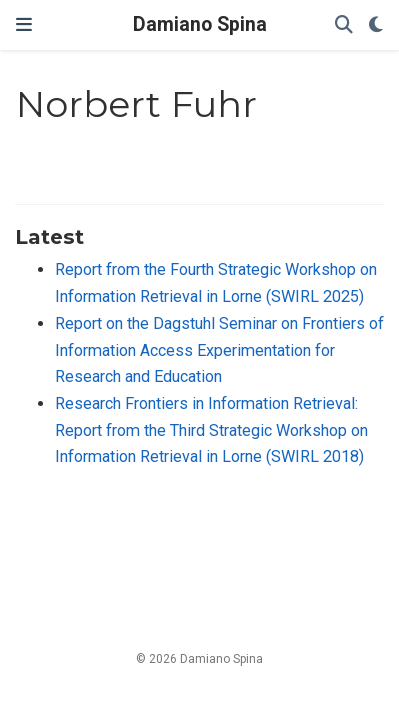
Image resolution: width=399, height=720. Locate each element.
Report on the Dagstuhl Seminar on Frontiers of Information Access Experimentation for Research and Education (219, 350)
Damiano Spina (200, 24)
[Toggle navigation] (24, 25)
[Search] (344, 25)
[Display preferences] (376, 25)
